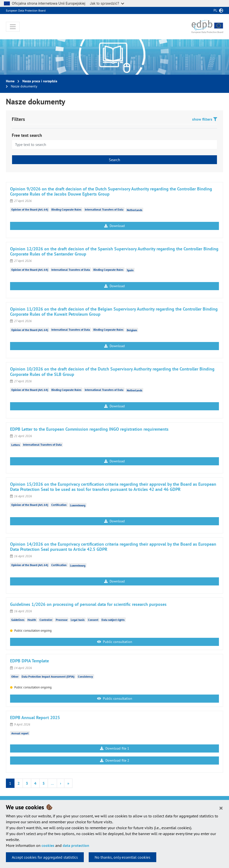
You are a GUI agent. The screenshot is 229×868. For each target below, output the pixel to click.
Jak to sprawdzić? (107, 3)
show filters (205, 119)
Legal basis (78, 620)
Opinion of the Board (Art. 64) (30, 209)
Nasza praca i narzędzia (40, 81)
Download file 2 (115, 760)
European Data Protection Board (26, 10)
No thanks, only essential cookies (122, 857)
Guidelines (18, 620)
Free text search (27, 135)
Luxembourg (78, 505)
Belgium (132, 330)
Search (114, 160)
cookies (48, 845)
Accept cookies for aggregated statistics (45, 857)
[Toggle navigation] (13, 27)
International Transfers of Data (104, 209)
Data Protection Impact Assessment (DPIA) (48, 676)
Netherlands (135, 210)
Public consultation (115, 642)
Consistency (85, 676)
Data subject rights (113, 620)
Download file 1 (115, 748)
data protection (76, 845)
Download (114, 226)
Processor (62, 620)
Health (32, 620)
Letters (16, 445)
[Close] (221, 808)
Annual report (20, 733)
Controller (46, 620)
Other (15, 676)
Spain (130, 270)
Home (10, 81)
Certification (59, 505)
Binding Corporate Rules (66, 209)
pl (215, 10)
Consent (93, 620)
